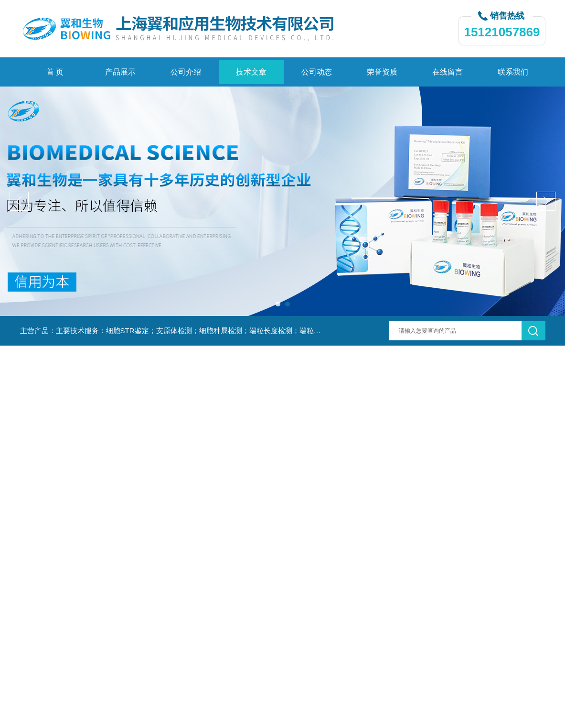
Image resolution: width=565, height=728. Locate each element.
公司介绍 (186, 72)
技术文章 (251, 72)
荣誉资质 (382, 72)
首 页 (55, 72)
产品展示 (120, 72)
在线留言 (448, 72)
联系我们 (513, 72)
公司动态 (317, 72)
